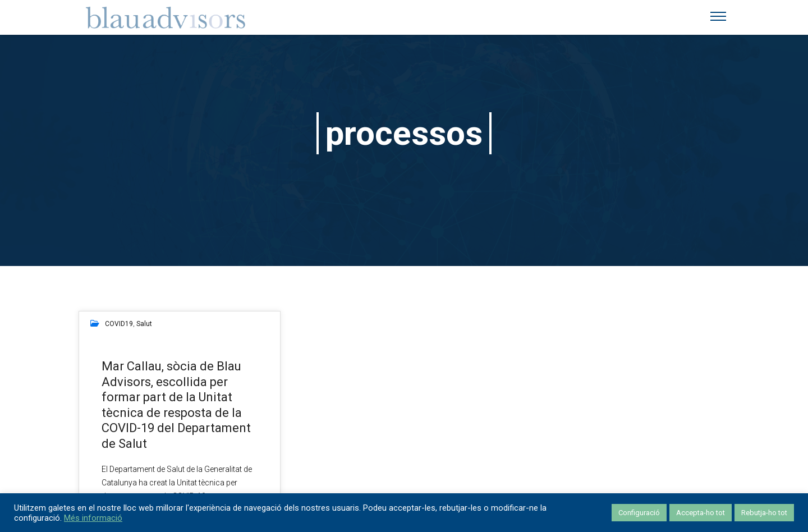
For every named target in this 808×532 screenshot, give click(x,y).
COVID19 (119, 324)
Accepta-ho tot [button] (701, 513)
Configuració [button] (639, 513)
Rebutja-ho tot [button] (764, 513)
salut (144, 324)
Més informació (93, 518)
